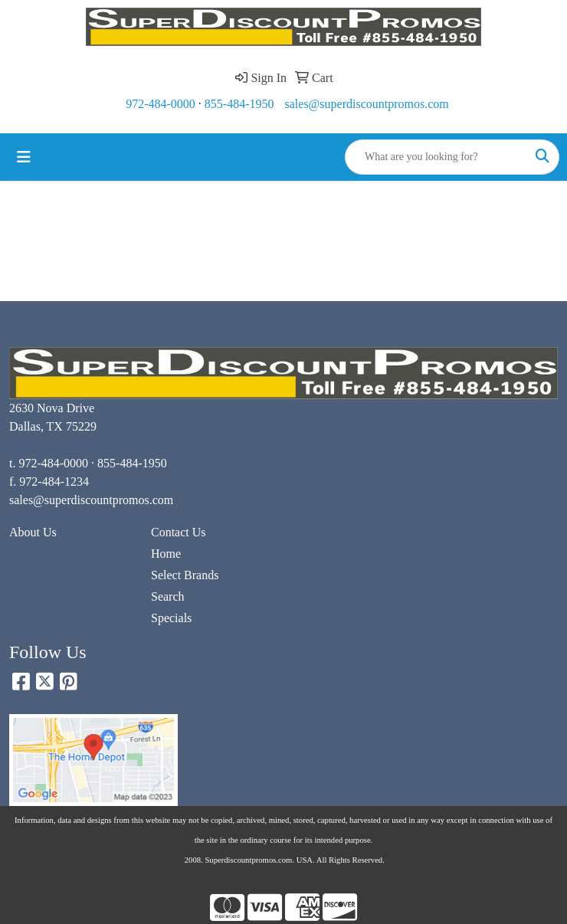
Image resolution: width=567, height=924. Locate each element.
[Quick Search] (436, 157)
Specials (171, 618)
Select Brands (185, 575)
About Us (33, 532)
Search (168, 596)
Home (166, 554)
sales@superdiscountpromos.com (367, 104)
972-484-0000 (161, 104)
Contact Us (179, 532)
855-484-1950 (239, 104)
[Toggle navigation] (24, 157)
